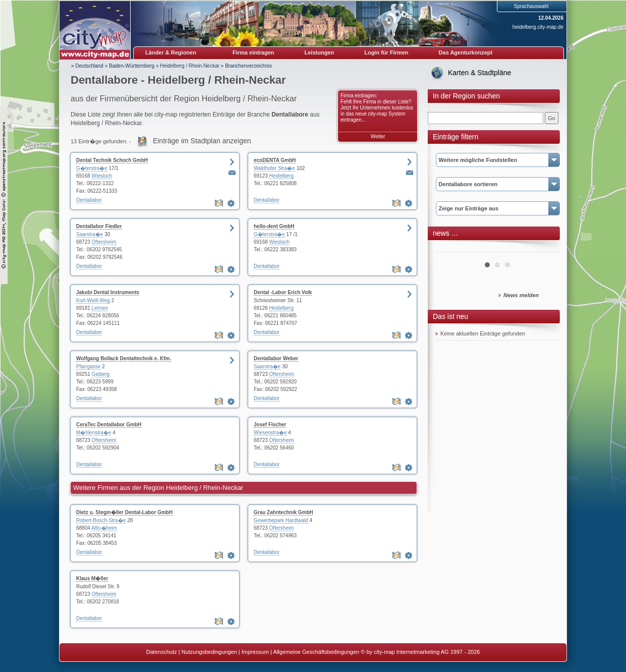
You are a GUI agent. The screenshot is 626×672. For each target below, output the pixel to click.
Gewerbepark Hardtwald (281, 520)
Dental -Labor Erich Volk (283, 292)
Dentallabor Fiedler (99, 226)
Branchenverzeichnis (248, 66)
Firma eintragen (253, 52)
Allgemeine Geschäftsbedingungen (317, 652)
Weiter (378, 136)
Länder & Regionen (171, 52)
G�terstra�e (92, 168)
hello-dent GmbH (274, 226)
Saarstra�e (90, 234)
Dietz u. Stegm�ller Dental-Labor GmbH (124, 512)
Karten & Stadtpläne (479, 73)
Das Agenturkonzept (466, 52)
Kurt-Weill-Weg (93, 300)
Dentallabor (89, 200)
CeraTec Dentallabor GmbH (109, 425)
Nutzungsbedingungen (209, 652)
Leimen (100, 308)
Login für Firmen (386, 52)
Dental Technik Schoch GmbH (112, 160)
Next (546, 248)
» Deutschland (87, 66)
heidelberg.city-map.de (538, 27)
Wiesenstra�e (270, 433)
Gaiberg (101, 374)
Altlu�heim (104, 528)
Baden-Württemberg (132, 66)
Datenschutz (162, 652)
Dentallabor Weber (276, 358)
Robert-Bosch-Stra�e (101, 520)
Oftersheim (104, 242)
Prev (448, 248)
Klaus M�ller (92, 578)
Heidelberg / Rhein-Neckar (190, 66)
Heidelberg (281, 176)
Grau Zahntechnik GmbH (283, 512)
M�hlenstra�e (94, 433)
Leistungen (320, 52)
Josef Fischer (270, 425)
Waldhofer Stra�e (274, 168)
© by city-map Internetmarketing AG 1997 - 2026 (420, 652)
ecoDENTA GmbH (275, 160)
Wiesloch (102, 176)
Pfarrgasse (88, 367)
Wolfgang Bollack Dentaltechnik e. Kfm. (124, 358)
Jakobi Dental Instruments (108, 292)
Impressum (255, 652)
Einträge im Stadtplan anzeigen (202, 141)
